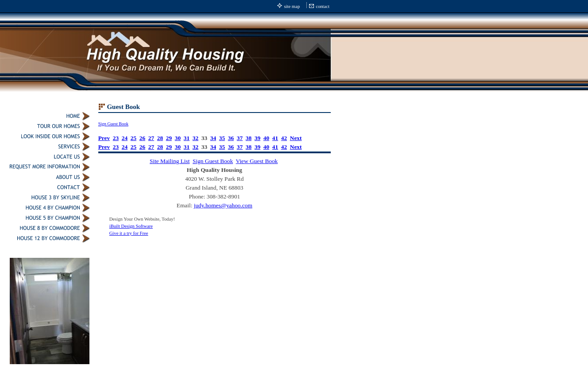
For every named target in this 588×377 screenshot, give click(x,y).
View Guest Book (257, 161)
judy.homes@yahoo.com (223, 205)
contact (323, 6)
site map (292, 6)
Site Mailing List (170, 161)
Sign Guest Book (113, 124)
